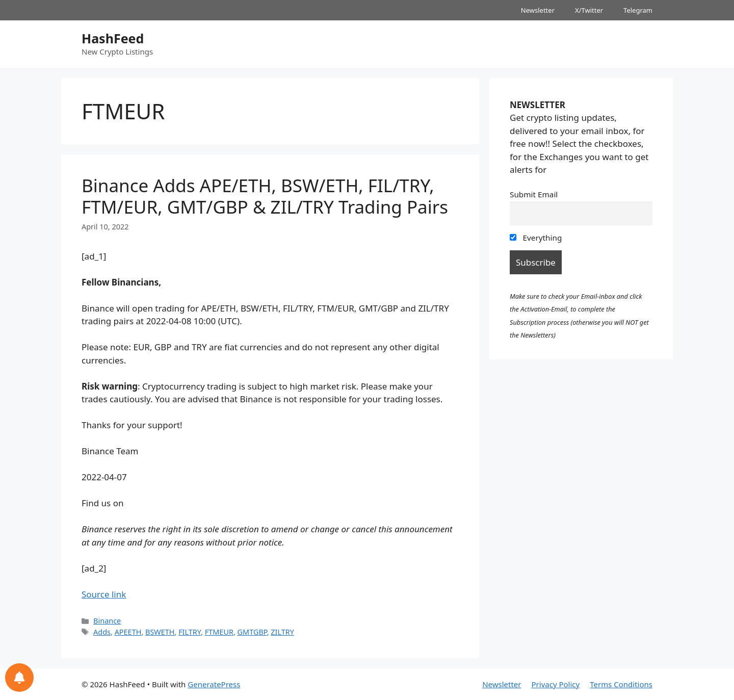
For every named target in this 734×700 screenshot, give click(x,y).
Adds (102, 632)
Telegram (638, 10)
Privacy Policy (556, 684)
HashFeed (113, 38)
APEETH (128, 632)
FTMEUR (219, 632)
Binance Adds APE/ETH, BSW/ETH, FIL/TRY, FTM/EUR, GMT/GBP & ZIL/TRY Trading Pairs (265, 196)
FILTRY (190, 632)
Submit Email (534, 194)
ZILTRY (282, 632)
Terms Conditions (621, 684)
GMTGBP (252, 632)
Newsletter (538, 10)
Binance (107, 621)
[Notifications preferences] (19, 678)
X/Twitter (589, 10)
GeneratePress (214, 684)
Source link (104, 594)
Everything (536, 238)
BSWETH (160, 632)
